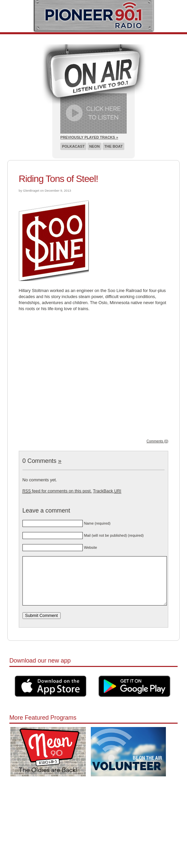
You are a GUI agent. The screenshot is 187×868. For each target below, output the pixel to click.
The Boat (113, 146)
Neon (94, 146)
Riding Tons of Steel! (58, 179)
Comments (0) (157, 441)
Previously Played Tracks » (89, 137)
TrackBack (107, 491)
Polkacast (73, 146)
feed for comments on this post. (57, 491)
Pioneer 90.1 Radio (94, 16)
